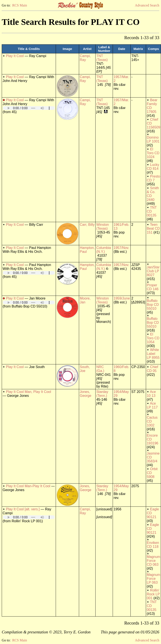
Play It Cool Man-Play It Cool (28, 486)
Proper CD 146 (153, 287)
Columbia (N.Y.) (104, 250)
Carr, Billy (87, 225)
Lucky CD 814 (153, 167)
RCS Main (20, 5)
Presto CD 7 (153, 178)
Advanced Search (147, 5)
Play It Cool (15, 56)
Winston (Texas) (102, 227)
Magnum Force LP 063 (153, 579)
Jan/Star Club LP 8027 (153, 271)
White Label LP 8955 (153, 354)
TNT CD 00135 (152, 211)
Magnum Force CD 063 (153, 561)
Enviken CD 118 (153, 545)
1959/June (122, 298)
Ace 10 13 (151, 394)
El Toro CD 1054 (153, 338)
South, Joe (85, 369)
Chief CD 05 (152, 369)
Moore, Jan (85, 300)
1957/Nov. (121, 248)
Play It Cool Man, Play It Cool (28, 392)
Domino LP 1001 (153, 139)
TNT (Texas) (102, 58)
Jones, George (85, 394)
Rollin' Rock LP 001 (153, 594)
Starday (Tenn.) (102, 394)
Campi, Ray (85, 58)
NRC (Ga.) (100, 369)
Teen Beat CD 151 (153, 228)
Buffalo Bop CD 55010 (153, 305)
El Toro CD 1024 (153, 153)
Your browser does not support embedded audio (29, 108)
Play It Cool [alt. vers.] (23, 509)
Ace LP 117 (152, 405)
